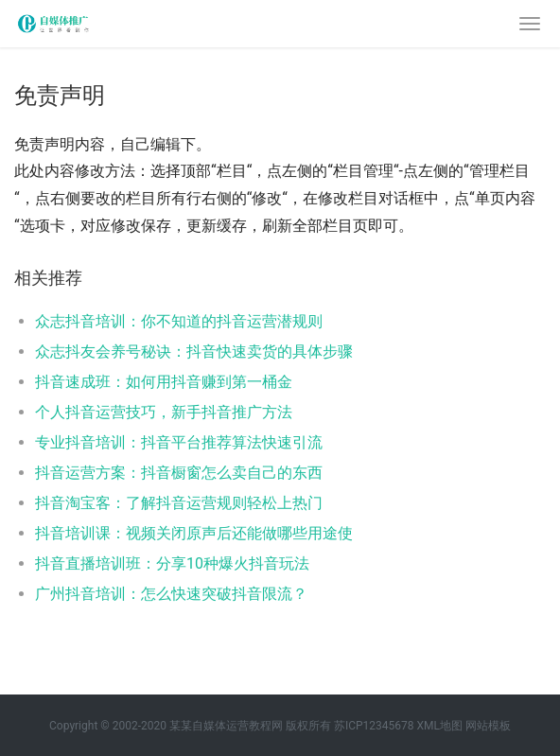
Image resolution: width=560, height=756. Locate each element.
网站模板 (488, 726)
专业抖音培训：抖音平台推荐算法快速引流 (179, 442)
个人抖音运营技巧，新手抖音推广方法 (164, 412)
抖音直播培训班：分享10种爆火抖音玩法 (172, 563)
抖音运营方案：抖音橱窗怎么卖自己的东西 (179, 473)
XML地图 (439, 726)
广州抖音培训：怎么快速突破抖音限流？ (171, 594)
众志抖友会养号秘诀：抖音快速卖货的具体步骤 (194, 352)
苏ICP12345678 (374, 726)
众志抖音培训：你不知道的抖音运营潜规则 (179, 321)
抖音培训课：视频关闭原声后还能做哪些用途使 (194, 533)
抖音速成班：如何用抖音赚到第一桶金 (164, 382)
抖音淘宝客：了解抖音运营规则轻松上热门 (179, 503)
